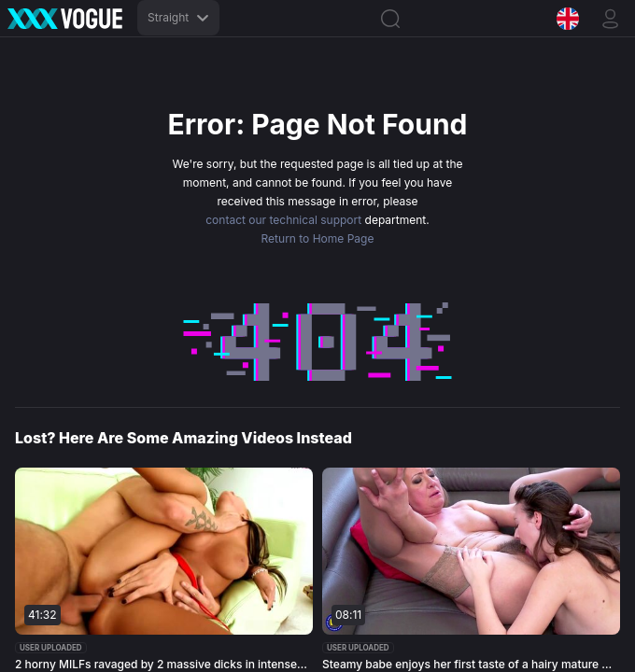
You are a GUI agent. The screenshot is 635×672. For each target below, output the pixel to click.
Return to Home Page (318, 238)
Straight (178, 17)
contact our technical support (283, 220)
